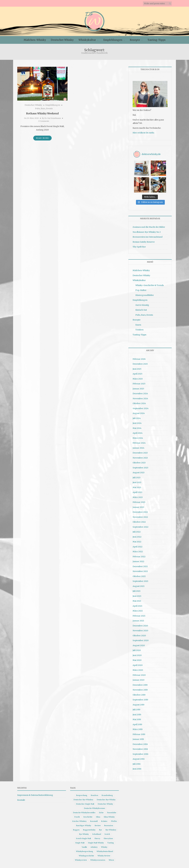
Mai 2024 (137, 428)
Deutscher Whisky (62, 40)
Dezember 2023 (140, 453)
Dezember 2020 (140, 626)
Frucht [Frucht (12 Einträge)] (77, 817)
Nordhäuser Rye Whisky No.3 (147, 232)
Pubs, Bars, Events (44, 108)
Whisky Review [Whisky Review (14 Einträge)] (104, 856)
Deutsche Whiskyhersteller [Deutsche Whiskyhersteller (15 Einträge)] (84, 813)
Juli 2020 (137, 650)
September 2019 (140, 700)
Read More (42, 138)
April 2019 (137, 724)
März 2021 (138, 611)
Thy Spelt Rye (139, 247)
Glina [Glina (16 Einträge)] (98, 817)
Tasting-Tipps (157, 40)
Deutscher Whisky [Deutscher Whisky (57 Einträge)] (105, 804)
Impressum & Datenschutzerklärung (35, 795)
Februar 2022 (139, 557)
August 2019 (138, 705)
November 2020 (140, 631)
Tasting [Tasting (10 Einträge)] (111, 843)
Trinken (139, 330)
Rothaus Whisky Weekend (42, 113)
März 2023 (138, 497)
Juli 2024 (137, 418)
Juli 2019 (136, 710)
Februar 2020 (139, 675)
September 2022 (140, 527)
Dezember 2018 (140, 744)
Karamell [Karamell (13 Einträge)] (94, 821)
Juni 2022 (137, 537)
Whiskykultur (87, 40)
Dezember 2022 (140, 512)
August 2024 (139, 413)
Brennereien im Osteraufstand (148, 237)
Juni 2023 (137, 482)
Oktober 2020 (139, 636)
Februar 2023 (139, 502)
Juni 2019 (137, 715)
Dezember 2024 (140, 394)
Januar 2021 (138, 621)
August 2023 (139, 473)
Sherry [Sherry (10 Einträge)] (97, 838)
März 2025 (138, 379)
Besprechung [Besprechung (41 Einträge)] (82, 795)
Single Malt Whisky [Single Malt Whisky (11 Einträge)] (96, 843)
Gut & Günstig (142, 305)
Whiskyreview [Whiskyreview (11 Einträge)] (81, 860)
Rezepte (135, 40)
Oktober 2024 (139, 403)
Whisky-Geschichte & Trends (150, 285)
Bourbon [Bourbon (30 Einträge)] (94, 795)
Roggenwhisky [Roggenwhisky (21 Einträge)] (89, 830)
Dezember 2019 (140, 685)
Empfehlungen (113, 40)
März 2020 (138, 670)
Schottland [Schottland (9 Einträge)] (97, 834)
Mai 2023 (137, 487)
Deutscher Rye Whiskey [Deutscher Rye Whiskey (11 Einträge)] (83, 800)
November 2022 (140, 517)
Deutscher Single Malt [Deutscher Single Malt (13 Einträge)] (85, 804)
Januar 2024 (138, 448)
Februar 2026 (139, 359)
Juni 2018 (137, 769)
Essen (138, 325)
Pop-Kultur (141, 290)
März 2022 (138, 552)
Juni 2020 (137, 655)
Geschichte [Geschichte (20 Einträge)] (88, 817)
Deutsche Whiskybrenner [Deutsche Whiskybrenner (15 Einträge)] (95, 808)
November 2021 (140, 571)
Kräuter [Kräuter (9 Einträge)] (104, 821)
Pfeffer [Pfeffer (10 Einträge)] (114, 821)
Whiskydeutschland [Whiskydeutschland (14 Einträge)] (105, 851)
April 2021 (137, 606)
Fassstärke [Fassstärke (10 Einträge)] (112, 813)
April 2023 (137, 492)
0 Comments (44, 121)
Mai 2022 (137, 542)
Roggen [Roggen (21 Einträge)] (76, 830)
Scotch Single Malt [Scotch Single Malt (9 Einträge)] (84, 838)
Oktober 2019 (139, 695)
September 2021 (140, 581)
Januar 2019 (138, 739)
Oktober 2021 (139, 576)
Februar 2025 (139, 384)
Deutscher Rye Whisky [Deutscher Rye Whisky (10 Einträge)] (106, 800)
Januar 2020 (138, 680)
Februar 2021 (139, 616)
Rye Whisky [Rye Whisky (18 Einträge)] (84, 834)
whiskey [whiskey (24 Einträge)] (94, 847)
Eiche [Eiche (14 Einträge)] (101, 813)
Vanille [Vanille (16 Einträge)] (84, 847)
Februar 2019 (139, 734)
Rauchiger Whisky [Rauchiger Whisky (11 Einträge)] (84, 826)
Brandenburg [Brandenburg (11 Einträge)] (107, 795)
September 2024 (141, 408)
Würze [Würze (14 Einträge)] (111, 860)
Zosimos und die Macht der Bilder (149, 227)
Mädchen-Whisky (35, 40)
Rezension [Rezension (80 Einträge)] (109, 826)
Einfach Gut (141, 310)
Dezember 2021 (140, 566)
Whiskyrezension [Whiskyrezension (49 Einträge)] (98, 860)
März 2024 (138, 438)
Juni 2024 (137, 423)
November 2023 (140, 458)
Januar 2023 (138, 507)
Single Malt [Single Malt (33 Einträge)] (80, 843)
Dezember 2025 (140, 364)
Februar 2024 (139, 443)
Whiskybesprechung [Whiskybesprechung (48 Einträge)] (85, 851)
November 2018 (140, 749)
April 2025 (138, 374)
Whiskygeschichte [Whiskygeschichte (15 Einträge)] (86, 856)
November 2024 (140, 399)
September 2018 (140, 754)
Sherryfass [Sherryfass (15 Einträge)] (108, 838)
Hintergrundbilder (145, 295)
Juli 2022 (137, 532)
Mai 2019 (137, 719)
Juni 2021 (137, 596)
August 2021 (139, 586)
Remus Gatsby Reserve (144, 242)
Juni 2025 (137, 369)
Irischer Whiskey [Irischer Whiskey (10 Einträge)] (79, 821)
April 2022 (138, 547)
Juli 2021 (137, 591)
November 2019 (140, 690)
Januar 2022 (138, 561)
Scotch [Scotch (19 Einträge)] (107, 834)
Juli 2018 (137, 764)
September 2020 (141, 640)
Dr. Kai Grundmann (53, 118)
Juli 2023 (137, 478)
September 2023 (140, 468)
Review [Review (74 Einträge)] (98, 826)
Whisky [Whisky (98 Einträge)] (104, 847)
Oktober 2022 (139, 522)
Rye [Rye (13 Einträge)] (100, 830)
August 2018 (139, 759)
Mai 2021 (137, 601)
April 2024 (138, 433)
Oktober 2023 (139, 463)
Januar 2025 (138, 389)
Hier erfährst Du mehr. (144, 133)
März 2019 (138, 729)
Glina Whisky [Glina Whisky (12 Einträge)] (109, 817)
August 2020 (139, 645)
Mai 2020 (137, 660)
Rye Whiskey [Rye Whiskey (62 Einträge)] (111, 830)
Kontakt (21, 800)
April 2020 (138, 665)
